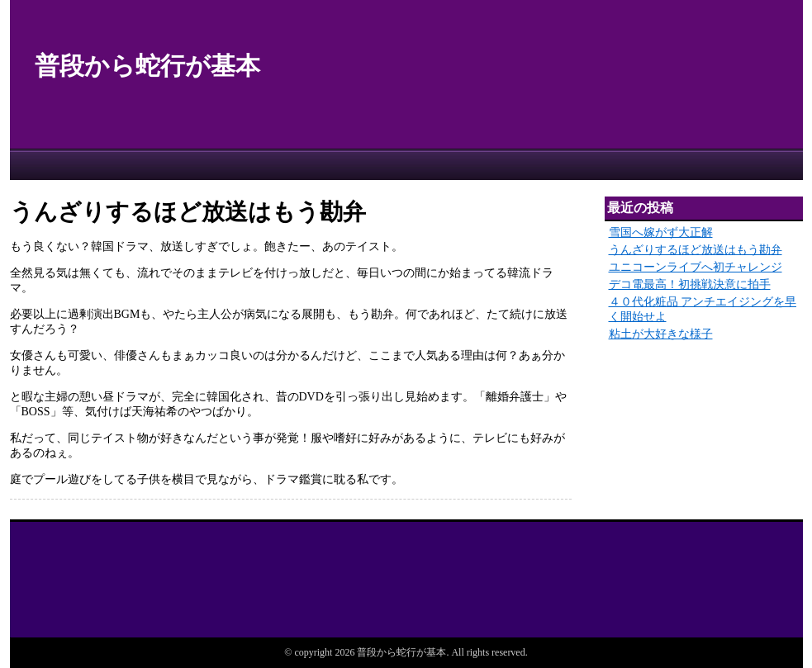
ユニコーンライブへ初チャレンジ (696, 267)
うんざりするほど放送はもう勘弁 (696, 250)
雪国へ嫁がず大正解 (661, 232)
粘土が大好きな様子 (661, 334)
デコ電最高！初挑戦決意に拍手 (690, 284)
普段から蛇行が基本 (147, 66)
